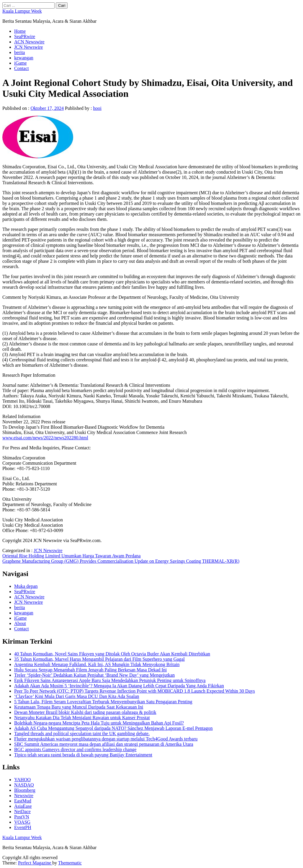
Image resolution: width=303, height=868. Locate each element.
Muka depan (26, 586)
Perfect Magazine (35, 863)
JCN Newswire (28, 47)
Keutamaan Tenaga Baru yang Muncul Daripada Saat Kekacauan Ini (79, 707)
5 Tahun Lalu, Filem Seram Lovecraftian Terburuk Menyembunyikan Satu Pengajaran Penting (103, 702)
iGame (21, 63)
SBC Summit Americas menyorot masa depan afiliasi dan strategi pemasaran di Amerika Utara (104, 744)
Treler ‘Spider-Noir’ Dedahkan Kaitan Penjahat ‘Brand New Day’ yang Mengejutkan (94, 675)
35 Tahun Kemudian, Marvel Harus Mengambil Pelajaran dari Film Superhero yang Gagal (99, 659)
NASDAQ (24, 785)
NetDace (22, 811)
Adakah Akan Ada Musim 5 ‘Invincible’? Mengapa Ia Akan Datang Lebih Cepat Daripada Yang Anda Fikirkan (119, 686)
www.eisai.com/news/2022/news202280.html (45, 438)
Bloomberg (25, 790)
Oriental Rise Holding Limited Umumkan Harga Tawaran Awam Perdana (72, 556)
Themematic (70, 863)
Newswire (24, 796)
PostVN (22, 817)
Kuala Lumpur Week (22, 11)
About (20, 623)
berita (19, 52)
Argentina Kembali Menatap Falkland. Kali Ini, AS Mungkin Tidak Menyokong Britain (97, 664)
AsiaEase (23, 806)
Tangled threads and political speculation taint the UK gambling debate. (82, 734)
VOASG (22, 822)
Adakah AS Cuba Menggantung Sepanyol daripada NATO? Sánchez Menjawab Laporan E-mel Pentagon (113, 728)
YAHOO (22, 780)
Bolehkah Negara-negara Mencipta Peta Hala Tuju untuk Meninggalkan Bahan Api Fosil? (99, 723)
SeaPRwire (25, 36)
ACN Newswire (29, 42)
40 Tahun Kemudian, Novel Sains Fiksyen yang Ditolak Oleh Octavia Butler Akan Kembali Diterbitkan (112, 654)
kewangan (24, 58)
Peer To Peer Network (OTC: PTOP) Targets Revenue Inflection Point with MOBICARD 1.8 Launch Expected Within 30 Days (135, 691)
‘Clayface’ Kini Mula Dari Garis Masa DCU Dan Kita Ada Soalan (77, 696)
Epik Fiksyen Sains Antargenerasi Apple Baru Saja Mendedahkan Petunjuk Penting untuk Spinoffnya (110, 680)
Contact (22, 68)
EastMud (23, 801)
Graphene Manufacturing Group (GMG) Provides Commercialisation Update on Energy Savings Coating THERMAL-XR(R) (121, 561)
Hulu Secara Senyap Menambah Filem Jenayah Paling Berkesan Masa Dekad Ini (90, 670)
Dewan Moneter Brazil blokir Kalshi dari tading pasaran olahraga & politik (85, 712)
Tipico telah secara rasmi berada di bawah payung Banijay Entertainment (83, 755)
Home (20, 31)
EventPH (23, 827)
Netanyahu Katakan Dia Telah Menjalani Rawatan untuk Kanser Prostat (82, 718)
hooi (97, 108)
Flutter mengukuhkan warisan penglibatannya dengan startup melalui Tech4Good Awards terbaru (106, 739)
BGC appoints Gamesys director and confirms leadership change (75, 749)
